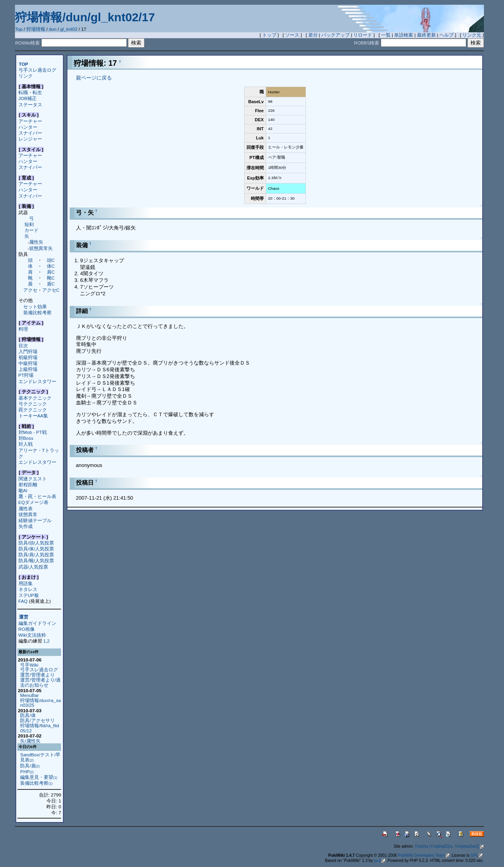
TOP (24, 64)
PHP (27, 772)
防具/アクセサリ (37, 720)
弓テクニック (33, 404)
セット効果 (35, 307)
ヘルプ (447, 35)
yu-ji (380, 861)
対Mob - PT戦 (33, 432)
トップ (269, 35)
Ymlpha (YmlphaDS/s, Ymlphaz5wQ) (449, 846)
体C (51, 266)
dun (53, 29)
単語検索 (404, 35)
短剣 (29, 224)
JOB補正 (28, 98)
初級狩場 (28, 357)
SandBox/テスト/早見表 (40, 757)
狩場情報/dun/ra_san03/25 (40, 703)
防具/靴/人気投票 (36, 560)
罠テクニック (33, 410)
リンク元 (472, 35)
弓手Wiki (29, 665)
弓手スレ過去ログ (37, 70)
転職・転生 (30, 92)
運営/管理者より (37, 675)
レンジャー (30, 139)
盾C (51, 284)
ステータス (30, 105)
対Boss (26, 438)
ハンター (28, 127)
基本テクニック (35, 398)
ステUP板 (29, 595)
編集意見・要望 (39, 777)
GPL (477, 855)
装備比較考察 (37, 312)
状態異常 (28, 514)
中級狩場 (28, 363)
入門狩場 (28, 351)
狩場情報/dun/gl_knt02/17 (85, 17)
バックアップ (335, 35)
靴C (51, 278)
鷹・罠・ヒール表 (37, 496)
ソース (292, 35)
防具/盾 (30, 766)
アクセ (30, 290)
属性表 (26, 509)
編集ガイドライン (37, 623)
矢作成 (26, 526)
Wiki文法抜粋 (32, 635)
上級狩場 (28, 369)
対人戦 (26, 444)
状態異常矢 (41, 248)
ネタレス (28, 589)
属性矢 (36, 242)
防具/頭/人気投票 (36, 543)
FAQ (23, 601)
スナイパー (30, 133)
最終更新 (426, 35)
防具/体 (28, 715)
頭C (51, 260)
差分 (313, 35)
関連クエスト (33, 479)
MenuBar (29, 695)
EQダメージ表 (34, 502)
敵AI (23, 490)
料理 (23, 329)
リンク (26, 76)
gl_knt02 (69, 29)
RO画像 (27, 629)
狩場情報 (36, 29)
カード (31, 230)
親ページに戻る (94, 78)
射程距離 (28, 484)
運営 (24, 617)
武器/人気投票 (33, 567)
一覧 (386, 35)
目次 (23, 346)
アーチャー (30, 121)
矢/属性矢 (30, 741)
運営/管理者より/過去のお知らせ (40, 682)
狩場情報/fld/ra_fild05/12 (40, 728)
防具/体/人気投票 (36, 549)
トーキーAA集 (33, 416)
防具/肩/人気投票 (36, 555)
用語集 (26, 583)
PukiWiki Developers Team (424, 855)
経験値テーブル (35, 520)
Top (19, 29)
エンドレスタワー (37, 381)
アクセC (51, 290)
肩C (51, 272)
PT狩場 (26, 375)
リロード (363, 35)
